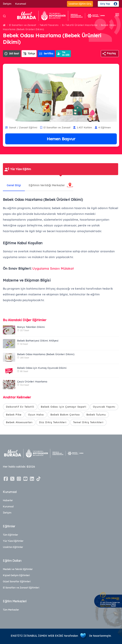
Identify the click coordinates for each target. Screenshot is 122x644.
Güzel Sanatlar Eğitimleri (17, 581)
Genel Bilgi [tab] (14, 185)
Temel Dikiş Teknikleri (88, 422)
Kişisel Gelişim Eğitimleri (16, 575)
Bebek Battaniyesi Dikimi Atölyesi (38, 341)
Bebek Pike (14, 415)
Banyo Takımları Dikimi (31, 327)
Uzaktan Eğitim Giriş (80, 4)
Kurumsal (21, 4)
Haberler (8, 500)
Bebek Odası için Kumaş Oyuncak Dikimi (42, 368)
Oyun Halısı (36, 415)
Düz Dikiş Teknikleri (53, 422)
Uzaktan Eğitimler (13, 547)
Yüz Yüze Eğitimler (13, 541)
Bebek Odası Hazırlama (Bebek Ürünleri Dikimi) (46, 354)
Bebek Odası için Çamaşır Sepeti (64, 407)
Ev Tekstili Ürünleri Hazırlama (80, 25)
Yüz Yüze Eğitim (21, 169)
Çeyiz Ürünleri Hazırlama (32, 381)
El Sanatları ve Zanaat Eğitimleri (21, 588)
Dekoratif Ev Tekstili (20, 407)
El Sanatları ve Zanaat (23, 25)
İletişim (7, 4)
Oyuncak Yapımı (104, 407)
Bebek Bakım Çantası (65, 415)
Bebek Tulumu (96, 415)
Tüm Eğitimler (10, 535)
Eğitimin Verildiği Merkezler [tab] (47, 185)
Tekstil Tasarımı (49, 25)
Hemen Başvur (61, 139)
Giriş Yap (105, 4)
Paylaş (111, 53)
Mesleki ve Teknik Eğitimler (18, 569)
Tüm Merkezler (11, 610)
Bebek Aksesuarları (19, 422)
